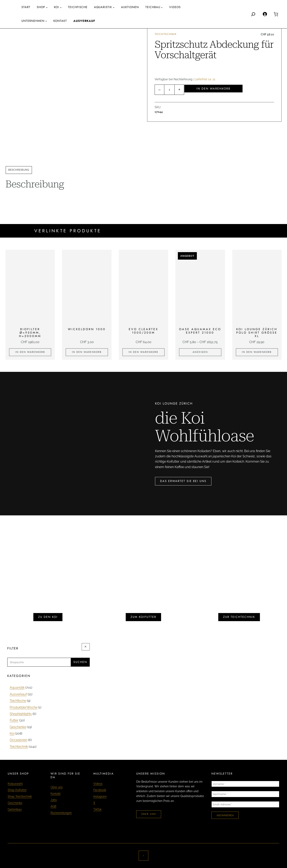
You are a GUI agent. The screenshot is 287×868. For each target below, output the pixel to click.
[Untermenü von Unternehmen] (46, 21)
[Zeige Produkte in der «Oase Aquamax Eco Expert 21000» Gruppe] (200, 352)
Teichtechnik (166, 34)
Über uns (57, 787)
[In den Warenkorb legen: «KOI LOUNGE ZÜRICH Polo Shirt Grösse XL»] (257, 352)
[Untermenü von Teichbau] (162, 7)
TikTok (97, 809)
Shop (41, 7)
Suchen (80, 662)
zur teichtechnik (239, 617)
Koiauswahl (15, 784)
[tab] (19, 170)
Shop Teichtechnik (20, 796)
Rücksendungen (61, 813)
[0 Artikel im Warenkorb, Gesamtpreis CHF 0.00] (276, 14)
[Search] (253, 14)
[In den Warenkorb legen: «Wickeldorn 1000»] (87, 352)
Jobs (54, 800)
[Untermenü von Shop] (47, 7)
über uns (149, 814)
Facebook (100, 790)
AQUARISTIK (103, 7)
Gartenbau (15, 809)
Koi (56, 7)
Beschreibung (19, 170)
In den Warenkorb (213, 89)
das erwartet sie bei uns (183, 481)
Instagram (100, 796)
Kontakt (56, 793)
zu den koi (48, 617)
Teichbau (153, 7)
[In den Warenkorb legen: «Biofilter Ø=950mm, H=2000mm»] (30, 352)
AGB (53, 806)
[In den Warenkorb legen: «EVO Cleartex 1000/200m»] (143, 352)
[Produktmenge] (169, 90)
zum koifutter (143, 617)
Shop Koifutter (17, 790)
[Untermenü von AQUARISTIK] (114, 7)
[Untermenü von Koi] (61, 7)
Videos (98, 784)
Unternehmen (33, 21)
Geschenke (15, 803)
